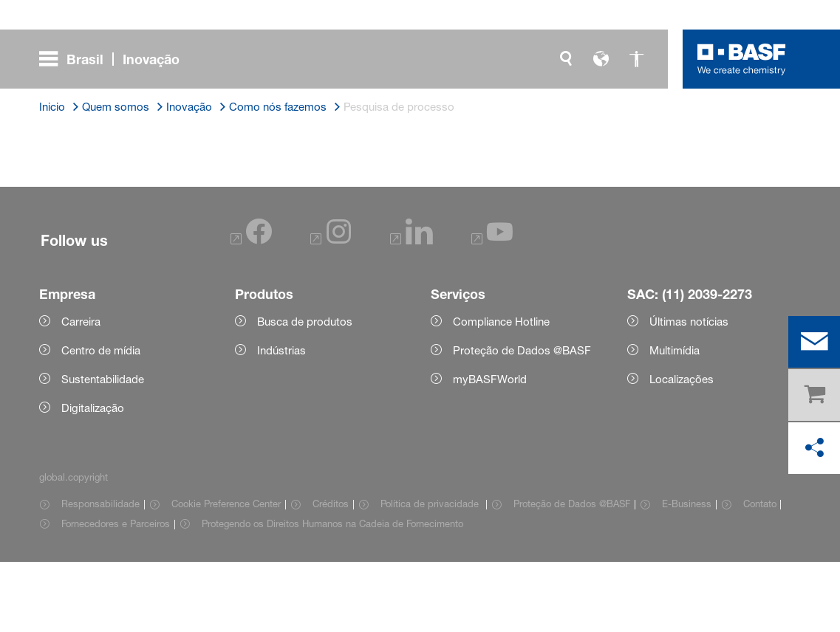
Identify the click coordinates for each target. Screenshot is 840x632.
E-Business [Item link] (687, 574)
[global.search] (566, 59)
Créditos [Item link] (331, 574)
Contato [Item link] (760, 574)
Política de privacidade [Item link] (431, 574)
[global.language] (601, 59)
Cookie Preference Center (226, 574)
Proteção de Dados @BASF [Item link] (572, 574)
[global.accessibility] (637, 59)
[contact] (814, 342)
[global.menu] (115, 59)
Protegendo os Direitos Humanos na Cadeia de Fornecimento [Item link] (332, 594)
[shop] (814, 395)
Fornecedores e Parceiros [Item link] (116, 594)
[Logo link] (742, 59)
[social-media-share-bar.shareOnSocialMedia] (814, 448)
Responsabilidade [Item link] (100, 574)
